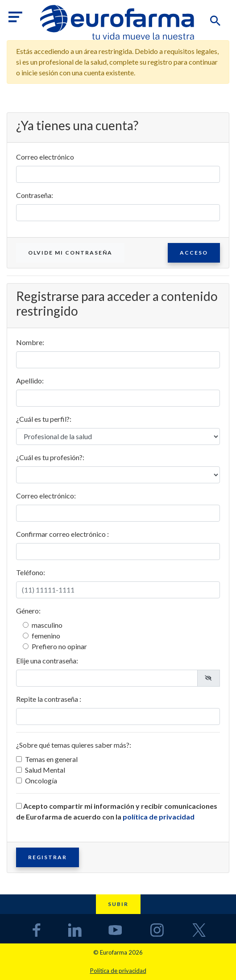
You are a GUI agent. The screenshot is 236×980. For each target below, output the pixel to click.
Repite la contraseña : (49, 699)
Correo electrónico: (46, 496)
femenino (46, 636)
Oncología (41, 780)
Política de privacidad (118, 971)
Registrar (48, 857)
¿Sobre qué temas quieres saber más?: (74, 745)
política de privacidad (159, 817)
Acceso (194, 253)
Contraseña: (35, 195)
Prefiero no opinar (59, 646)
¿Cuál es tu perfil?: (44, 419)
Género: (28, 611)
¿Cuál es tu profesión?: (50, 457)
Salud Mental (45, 770)
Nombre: (30, 342)
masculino (47, 625)
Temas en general (51, 759)
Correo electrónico (45, 157)
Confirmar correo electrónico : (62, 534)
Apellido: (30, 381)
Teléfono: (31, 572)
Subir (118, 904)
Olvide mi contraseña (70, 253)
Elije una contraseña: (47, 661)
